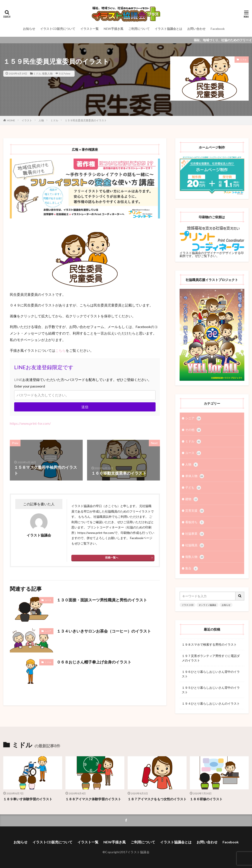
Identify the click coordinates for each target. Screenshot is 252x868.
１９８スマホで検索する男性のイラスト (209, 644)
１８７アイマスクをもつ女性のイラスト (157, 799)
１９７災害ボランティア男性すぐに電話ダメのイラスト (211, 658)
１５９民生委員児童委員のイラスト (86, 120)
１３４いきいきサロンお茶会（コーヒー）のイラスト (104, 631)
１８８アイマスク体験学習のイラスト (93, 799)
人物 (41, 120)
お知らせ (29, 29)
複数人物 (47, 74)
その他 (193, 430)
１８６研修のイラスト (206, 799)
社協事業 (195, 534)
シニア (48, 631)
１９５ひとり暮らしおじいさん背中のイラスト (211, 690)
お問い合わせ (196, 29)
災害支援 (195, 511)
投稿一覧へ (112, 558)
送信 (85, 407)
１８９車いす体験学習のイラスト (28, 799)
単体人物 (195, 476)
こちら (60, 350)
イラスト (27, 120)
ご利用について (139, 29)
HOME (11, 120)
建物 (192, 499)
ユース (48, 600)
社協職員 (195, 545)
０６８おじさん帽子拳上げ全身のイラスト (94, 662)
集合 (192, 569)
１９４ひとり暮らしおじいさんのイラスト (211, 703)
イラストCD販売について (58, 29)
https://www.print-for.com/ (30, 423)
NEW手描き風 (113, 29)
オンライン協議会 (207, 605)
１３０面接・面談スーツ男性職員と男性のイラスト (102, 600)
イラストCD (188, 605)
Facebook (218, 29)
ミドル (37, 74)
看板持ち (195, 522)
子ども (193, 488)
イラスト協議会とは (168, 29)
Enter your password (30, 386)
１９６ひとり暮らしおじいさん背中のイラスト (211, 674)
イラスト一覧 (89, 29)
